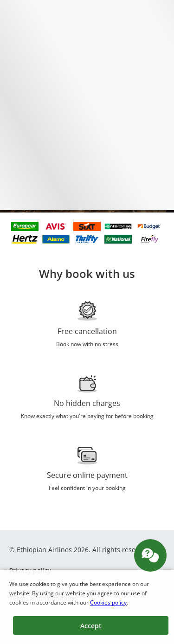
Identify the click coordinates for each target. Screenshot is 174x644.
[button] (91, 625)
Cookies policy (108, 602)
